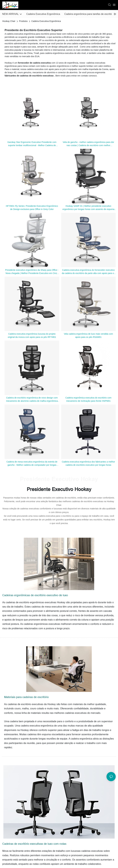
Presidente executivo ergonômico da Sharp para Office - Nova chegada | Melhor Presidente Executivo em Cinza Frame (32, 272)
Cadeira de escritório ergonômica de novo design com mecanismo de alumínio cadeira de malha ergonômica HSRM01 (32, 400)
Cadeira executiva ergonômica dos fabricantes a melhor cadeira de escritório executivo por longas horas (88, 463)
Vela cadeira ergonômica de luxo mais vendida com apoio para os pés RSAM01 (88, 335)
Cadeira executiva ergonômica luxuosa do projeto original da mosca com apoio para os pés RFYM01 (32, 335)
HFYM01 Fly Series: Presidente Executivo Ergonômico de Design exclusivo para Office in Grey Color (32, 208)
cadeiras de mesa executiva (47, 607)
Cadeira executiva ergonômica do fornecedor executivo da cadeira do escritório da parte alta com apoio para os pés (88, 272)
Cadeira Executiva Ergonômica (46, 21)
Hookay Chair (9, 21)
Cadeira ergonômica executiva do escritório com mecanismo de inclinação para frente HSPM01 (88, 399)
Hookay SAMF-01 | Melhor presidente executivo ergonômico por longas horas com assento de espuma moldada (88, 208)
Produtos (23, 21)
